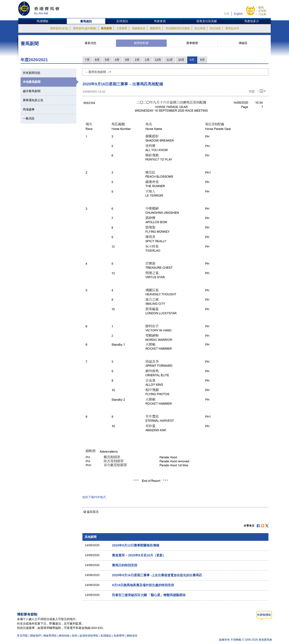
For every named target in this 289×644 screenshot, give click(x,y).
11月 (169, 60)
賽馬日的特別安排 (125, 565)
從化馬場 (200, 28)
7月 (87, 60)
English (238, 14)
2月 (137, 60)
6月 (97, 60)
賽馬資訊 (86, 21)
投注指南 (215, 28)
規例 (75, 636)
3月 (127, 60)
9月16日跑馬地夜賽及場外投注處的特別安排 (143, 585)
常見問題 (22, 636)
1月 (147, 60)
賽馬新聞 (106, 28)
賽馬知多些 (232, 28)
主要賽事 (122, 28)
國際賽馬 (155, 28)
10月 (181, 60)
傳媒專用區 (50, 636)
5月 (107, 60)
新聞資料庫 (141, 43)
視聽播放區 (139, 28)
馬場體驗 (42, 21)
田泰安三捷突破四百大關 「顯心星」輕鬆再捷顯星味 (149, 595)
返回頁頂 (93, 512)
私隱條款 (106, 636)
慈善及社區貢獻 (207, 21)
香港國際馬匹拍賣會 (178, 28)
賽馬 (261, 8)
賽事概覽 (192, 43)
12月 (158, 60)
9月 (192, 60)
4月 (117, 60)
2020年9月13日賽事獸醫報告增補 (136, 545)
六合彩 (262, 14)
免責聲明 (119, 636)
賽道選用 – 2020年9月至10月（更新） (139, 555)
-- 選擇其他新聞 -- (98, 72)
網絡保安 (132, 636)
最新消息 (91, 43)
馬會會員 (160, 21)
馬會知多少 (252, 21)
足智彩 (262, 11)
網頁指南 (64, 636)
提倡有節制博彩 (89, 636)
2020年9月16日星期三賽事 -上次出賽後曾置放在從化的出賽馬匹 (157, 575)
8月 (203, 60)
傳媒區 (243, 43)
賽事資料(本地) (59, 28)
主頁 (226, 14)
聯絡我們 (35, 636)
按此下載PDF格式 (94, 497)
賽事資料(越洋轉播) (85, 28)
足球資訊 (122, 21)
